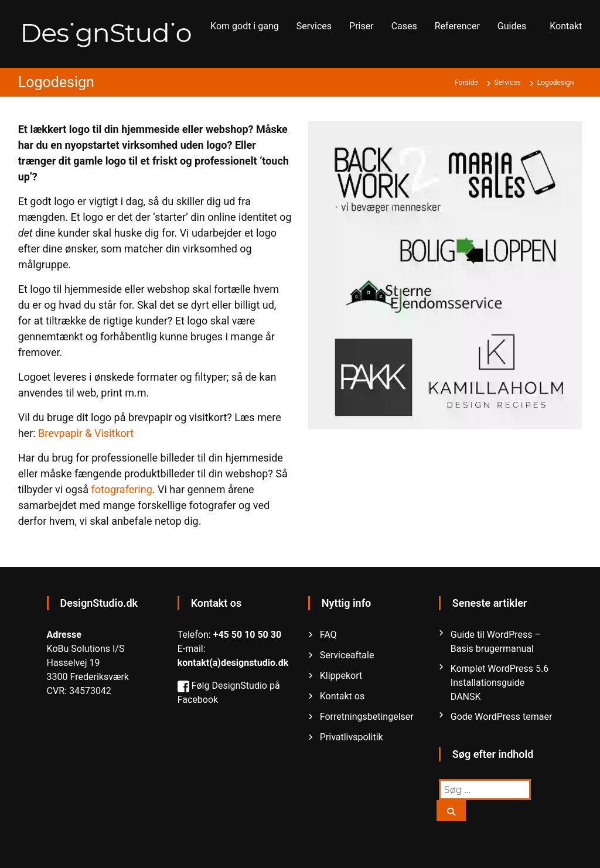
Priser (362, 26)
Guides (512, 26)
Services (314, 26)
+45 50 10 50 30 (247, 635)
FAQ (328, 635)
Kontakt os (342, 696)
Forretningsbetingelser (367, 717)
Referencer (457, 26)
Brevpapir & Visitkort (86, 433)
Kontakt (566, 26)
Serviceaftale (347, 655)
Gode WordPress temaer (502, 717)
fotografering (122, 489)
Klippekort (341, 676)
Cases (404, 26)
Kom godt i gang (245, 26)
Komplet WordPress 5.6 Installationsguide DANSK (500, 683)
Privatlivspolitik (352, 737)
